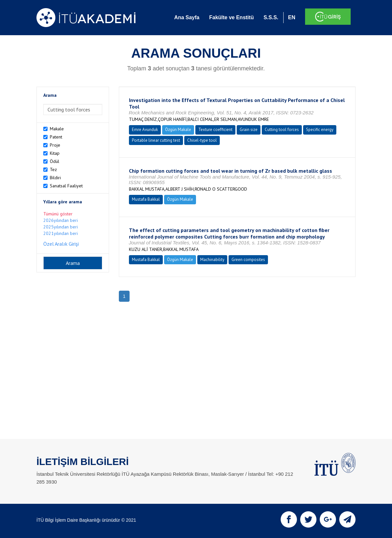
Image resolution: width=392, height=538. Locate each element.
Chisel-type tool (202, 140)
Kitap (55, 153)
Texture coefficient (215, 130)
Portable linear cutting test (156, 140)
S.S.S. (271, 17)
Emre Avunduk (145, 130)
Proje (55, 145)
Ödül (55, 161)
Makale (57, 129)
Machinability (212, 260)
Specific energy (320, 130)
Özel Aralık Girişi (61, 244)
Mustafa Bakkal (146, 199)
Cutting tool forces (282, 130)
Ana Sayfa (187, 17)
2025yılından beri (61, 227)
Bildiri (55, 178)
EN (292, 17)
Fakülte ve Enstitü (231, 17)
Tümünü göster (58, 214)
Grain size (249, 130)
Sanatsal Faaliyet (66, 186)
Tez (53, 169)
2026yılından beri (61, 220)
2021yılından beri (61, 233)
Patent (56, 137)
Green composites (248, 260)
